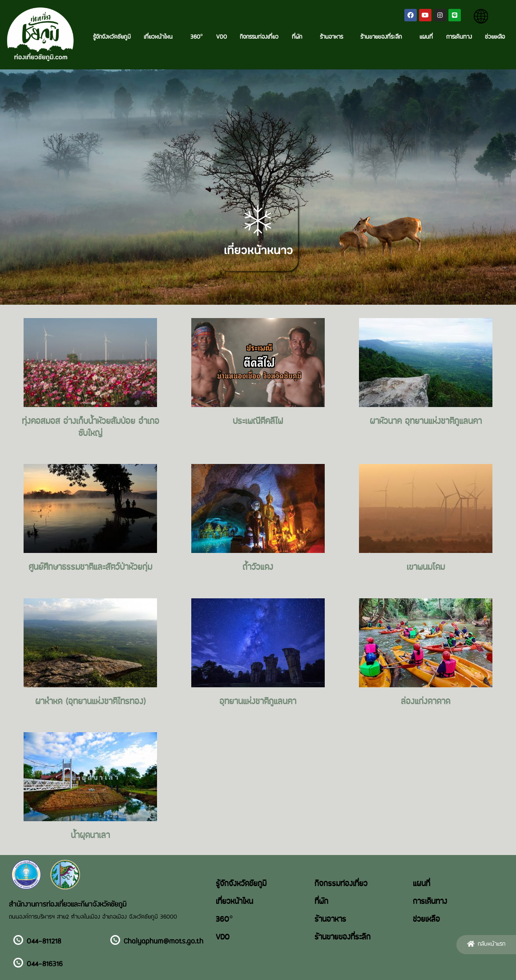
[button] (486, 945)
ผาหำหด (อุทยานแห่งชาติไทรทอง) (91, 702)
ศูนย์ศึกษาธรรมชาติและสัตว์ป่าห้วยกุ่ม (90, 568)
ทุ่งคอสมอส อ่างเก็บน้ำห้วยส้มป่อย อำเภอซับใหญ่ (91, 427)
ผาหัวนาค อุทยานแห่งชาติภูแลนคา (426, 422)
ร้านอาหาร (334, 37)
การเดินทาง (459, 37)
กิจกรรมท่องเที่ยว (259, 37)
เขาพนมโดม (426, 568)
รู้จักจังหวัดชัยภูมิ (112, 37)
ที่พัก (299, 37)
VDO (222, 37)
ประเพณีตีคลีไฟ (258, 422)
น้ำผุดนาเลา (90, 836)
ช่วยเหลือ (495, 37)
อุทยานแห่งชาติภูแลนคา (258, 702)
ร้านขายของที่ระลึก (383, 37)
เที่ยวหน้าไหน (160, 37)
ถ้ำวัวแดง (258, 568)
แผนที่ (426, 37)
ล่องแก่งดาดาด (425, 702)
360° (197, 37)
